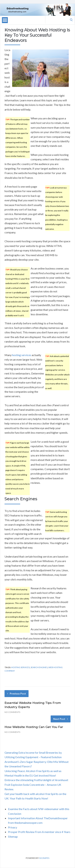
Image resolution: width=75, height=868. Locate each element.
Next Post (61, 719)
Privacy (13, 827)
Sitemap (13, 837)
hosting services (22, 355)
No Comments (12, 712)
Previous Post (17, 694)
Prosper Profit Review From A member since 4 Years (39, 832)
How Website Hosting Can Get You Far (34, 727)
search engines (39, 667)
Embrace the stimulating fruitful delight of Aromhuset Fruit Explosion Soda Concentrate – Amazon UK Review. (36, 785)
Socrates (44, 858)
